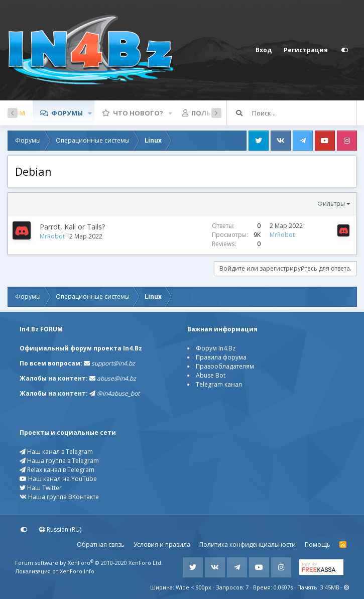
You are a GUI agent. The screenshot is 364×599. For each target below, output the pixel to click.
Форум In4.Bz (216, 348)
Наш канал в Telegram (56, 452)
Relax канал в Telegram (57, 470)
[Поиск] (304, 113)
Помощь (318, 545)
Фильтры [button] (331, 204)
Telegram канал (219, 384)
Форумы (67, 113)
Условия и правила (162, 545)
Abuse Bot (211, 375)
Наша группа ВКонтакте (59, 497)
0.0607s (283, 587)
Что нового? (138, 113)
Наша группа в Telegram (59, 461)
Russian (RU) (60, 529)
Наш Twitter (41, 488)
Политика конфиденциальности (248, 545)
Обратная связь (101, 545)
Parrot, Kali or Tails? (72, 227)
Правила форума (221, 357)
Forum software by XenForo (89, 563)
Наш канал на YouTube (58, 479)
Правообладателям (225, 366)
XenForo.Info (77, 571)
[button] (90, 113)
